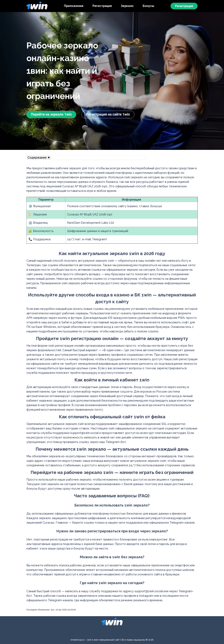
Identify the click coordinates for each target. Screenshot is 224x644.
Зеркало (127, 6)
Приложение (74, 6)
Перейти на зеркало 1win (51, 114)
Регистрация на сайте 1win (108, 114)
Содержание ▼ (39, 158)
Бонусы (148, 6)
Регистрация (102, 6)
